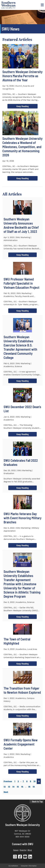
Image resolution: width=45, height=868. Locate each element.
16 (22, 787)
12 (5, 787)
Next (6, 792)
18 (29, 787)
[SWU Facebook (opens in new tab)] (20, 857)
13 (9, 787)
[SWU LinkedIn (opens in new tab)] (30, 857)
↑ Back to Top (37, 801)
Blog (30, 850)
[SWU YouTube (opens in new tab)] (25, 857)
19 (34, 787)
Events (23, 850)
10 (34, 781)
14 (13, 787)
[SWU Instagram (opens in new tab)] (15, 857)
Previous (8, 781)
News (16, 850)
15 (18, 787)
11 (39, 781)
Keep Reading (22, 106)
